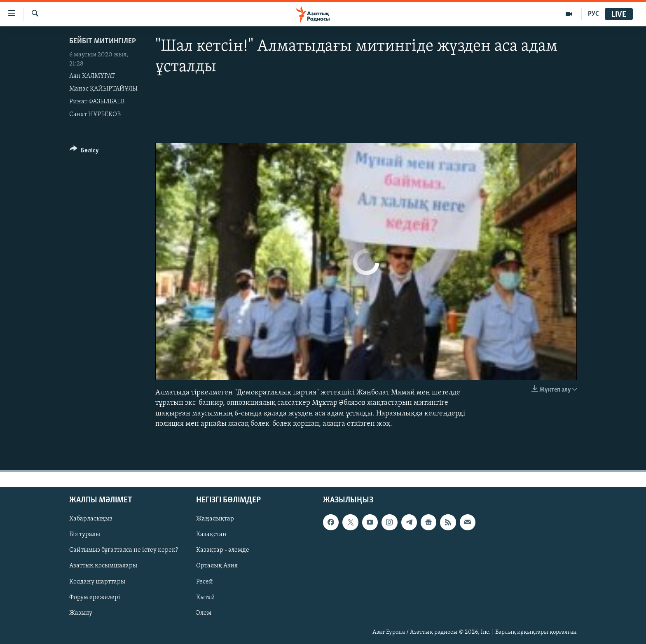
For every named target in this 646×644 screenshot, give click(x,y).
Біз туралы (85, 534)
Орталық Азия (217, 566)
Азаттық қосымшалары (103, 566)
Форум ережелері (95, 597)
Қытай (206, 597)
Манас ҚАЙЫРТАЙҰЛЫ (103, 89)
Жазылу (81, 613)
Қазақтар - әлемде (223, 550)
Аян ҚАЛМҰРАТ (92, 76)
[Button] (84, 152)
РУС (593, 14)
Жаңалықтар (215, 519)
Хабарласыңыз (91, 519)
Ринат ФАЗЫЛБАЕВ (97, 102)
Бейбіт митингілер (103, 41)
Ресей (205, 581)
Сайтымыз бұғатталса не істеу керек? (124, 550)
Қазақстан (211, 534)
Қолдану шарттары (97, 581)
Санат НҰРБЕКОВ (95, 114)
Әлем (204, 613)
